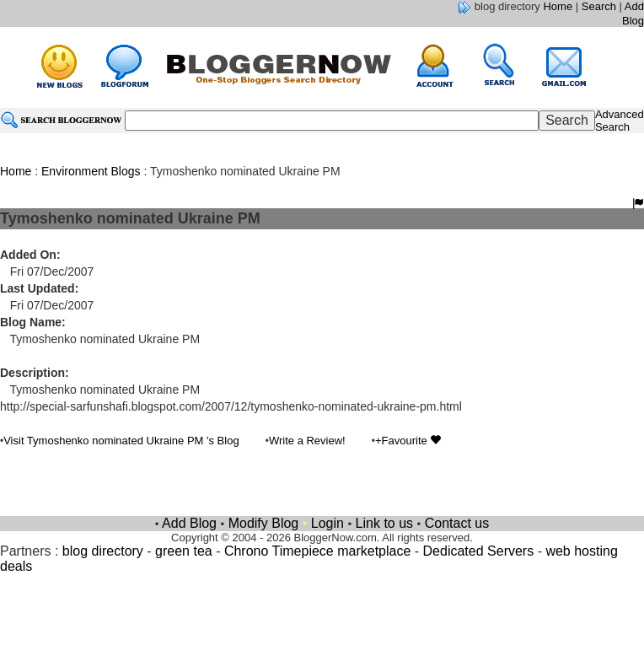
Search (599, 6)
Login (327, 523)
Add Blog (633, 13)
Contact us (457, 523)
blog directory (103, 551)
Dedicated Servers (479, 551)
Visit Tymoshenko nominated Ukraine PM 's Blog (121, 441)
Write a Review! (307, 441)
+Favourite (408, 441)
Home (558, 6)
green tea (184, 551)
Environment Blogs (91, 171)
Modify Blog (264, 523)
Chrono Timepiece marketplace (317, 551)
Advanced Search (620, 121)
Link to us (384, 523)
